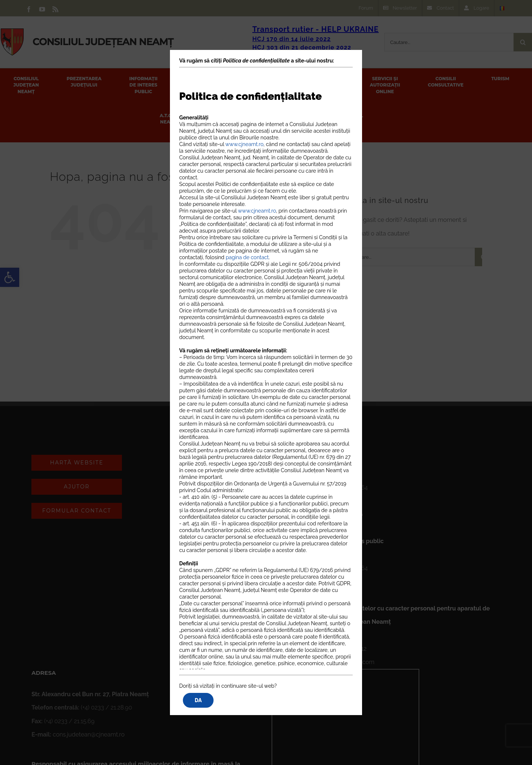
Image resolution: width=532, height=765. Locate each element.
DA (198, 700)
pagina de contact (247, 257)
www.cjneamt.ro (244, 144)
